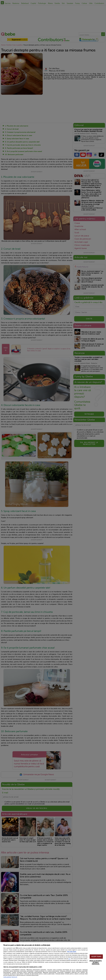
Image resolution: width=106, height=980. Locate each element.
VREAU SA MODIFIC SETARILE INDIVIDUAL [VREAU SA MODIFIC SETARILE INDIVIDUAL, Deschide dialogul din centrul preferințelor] (96, 962)
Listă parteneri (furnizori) (10, 977)
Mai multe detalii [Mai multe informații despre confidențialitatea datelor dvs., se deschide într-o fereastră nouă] (72, 952)
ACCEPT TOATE (96, 957)
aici (69, 959)
